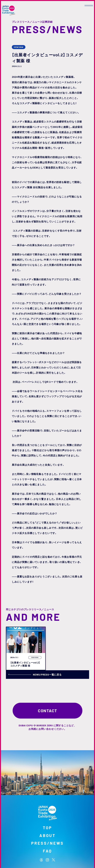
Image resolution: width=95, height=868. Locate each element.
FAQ (48, 851)
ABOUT (48, 835)
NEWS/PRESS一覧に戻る (35, 675)
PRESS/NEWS (47, 843)
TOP (48, 828)
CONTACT (47, 711)
